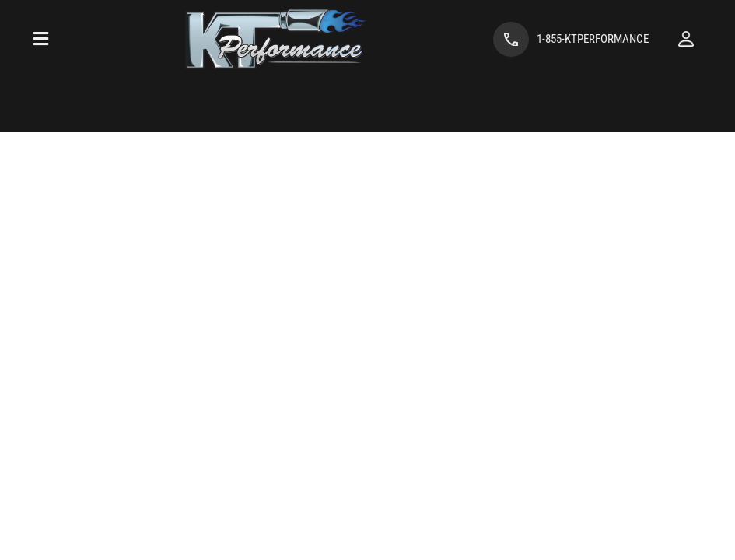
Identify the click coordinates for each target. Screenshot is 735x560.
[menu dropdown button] (41, 39)
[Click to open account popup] (686, 39)
